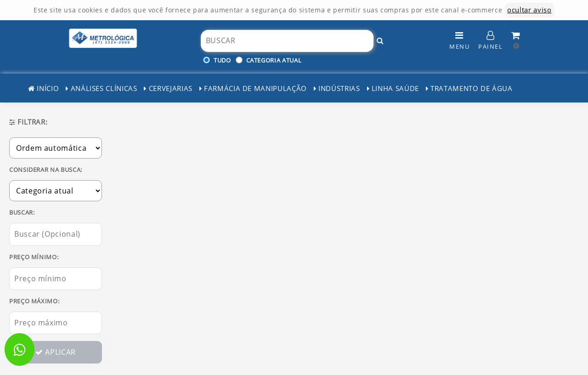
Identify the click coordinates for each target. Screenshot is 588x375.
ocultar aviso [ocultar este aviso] (529, 10)
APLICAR (56, 352)
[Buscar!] (380, 41)
